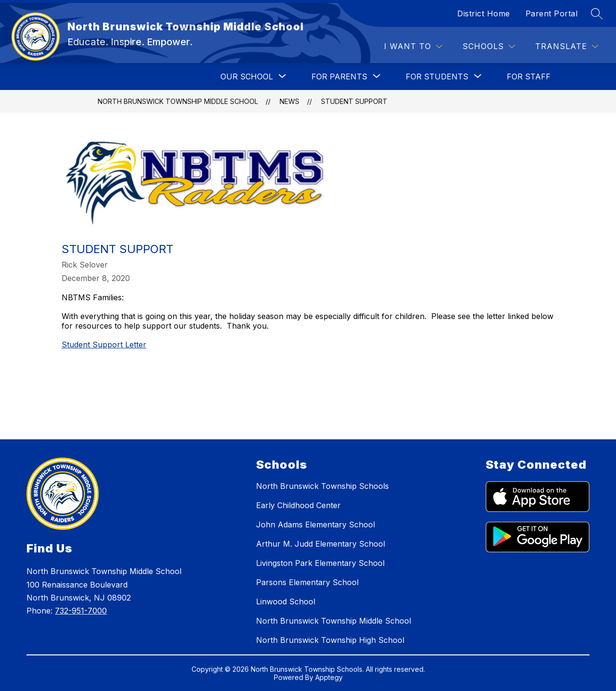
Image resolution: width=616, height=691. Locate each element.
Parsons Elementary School (307, 582)
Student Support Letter (104, 345)
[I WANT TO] (413, 46)
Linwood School (286, 601)
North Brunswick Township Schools (322, 486)
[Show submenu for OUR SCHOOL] (247, 77)
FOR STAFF (529, 77)
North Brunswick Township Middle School (178, 101)
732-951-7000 (81, 611)
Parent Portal (552, 13)
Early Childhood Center (298, 505)
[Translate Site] (567, 46)
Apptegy (329, 677)
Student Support (354, 101)
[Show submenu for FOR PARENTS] (339, 77)
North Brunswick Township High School (330, 640)
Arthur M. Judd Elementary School (321, 544)
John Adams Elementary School (315, 525)
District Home (484, 13)
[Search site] (597, 13)
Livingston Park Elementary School (320, 563)
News (289, 101)
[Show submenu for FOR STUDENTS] (437, 77)
